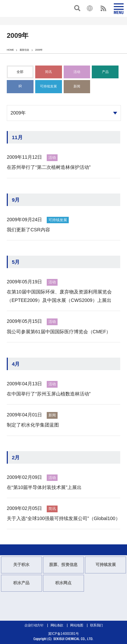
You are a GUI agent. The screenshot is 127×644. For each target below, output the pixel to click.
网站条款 (57, 625)
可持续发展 (106, 565)
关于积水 (21, 565)
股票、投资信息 (63, 565)
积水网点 (63, 583)
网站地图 (77, 625)
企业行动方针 (34, 625)
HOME (10, 50)
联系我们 (97, 625)
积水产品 (21, 583)
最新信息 (24, 50)
